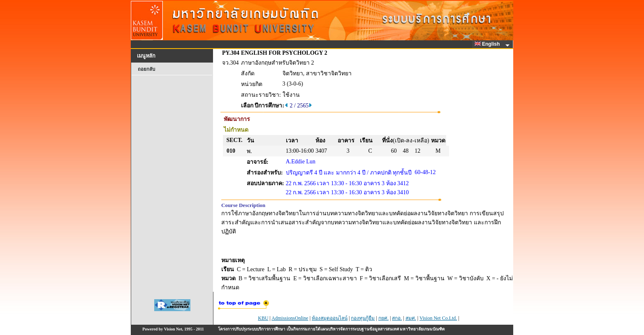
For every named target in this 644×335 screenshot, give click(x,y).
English (489, 44)
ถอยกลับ (146, 69)
